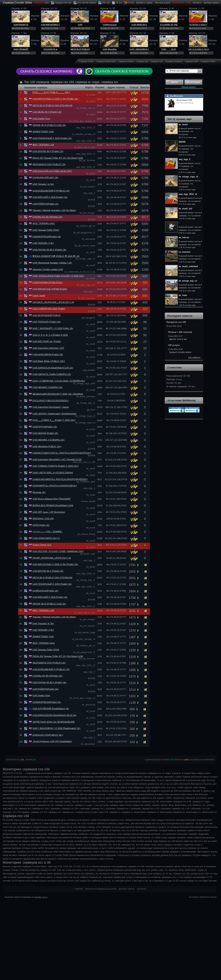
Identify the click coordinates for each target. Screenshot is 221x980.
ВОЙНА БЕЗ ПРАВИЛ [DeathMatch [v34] (53, 505)
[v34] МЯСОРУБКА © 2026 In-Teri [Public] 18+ (55, 99)
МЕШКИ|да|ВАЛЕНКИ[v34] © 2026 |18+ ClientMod (58, 394)
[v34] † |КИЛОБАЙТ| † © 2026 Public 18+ (53, 328)
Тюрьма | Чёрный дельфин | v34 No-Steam (54, 210)
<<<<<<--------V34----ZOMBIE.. (48, 532)
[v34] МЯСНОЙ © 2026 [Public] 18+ (50, 197)
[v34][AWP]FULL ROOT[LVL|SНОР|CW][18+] (55, 486)
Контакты (197, 3)
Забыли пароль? (189, 87)
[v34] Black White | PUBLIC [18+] (49, 361)
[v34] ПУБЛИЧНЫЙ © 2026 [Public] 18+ (52, 138)
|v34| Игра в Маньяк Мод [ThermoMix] (52, 499)
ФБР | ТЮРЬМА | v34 (43, 145)
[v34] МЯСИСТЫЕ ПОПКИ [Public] (50, 289)
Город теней (39, 296)
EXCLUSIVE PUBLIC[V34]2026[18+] (50, 401)
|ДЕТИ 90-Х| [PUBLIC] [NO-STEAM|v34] (52, 105)
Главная (79, 889)
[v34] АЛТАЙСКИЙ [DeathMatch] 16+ (51, 709)
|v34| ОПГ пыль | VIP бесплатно (49, 512)
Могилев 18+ (39, 492)
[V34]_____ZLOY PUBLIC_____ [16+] (51, 92)
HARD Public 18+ (41, 525)
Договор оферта (127, 889)
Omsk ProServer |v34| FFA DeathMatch (52, 741)
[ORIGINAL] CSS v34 (43, 518)
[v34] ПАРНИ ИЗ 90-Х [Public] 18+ (50, 250)
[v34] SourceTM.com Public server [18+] (52, 171)
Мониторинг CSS (184, 100)
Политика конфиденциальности (101, 889)
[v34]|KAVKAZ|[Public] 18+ (46, 177)
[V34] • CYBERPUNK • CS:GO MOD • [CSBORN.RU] (59, 381)
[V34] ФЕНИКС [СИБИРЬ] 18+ (48, 387)
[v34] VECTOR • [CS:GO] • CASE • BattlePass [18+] (58, 551)
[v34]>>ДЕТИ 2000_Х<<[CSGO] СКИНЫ (53, 473)
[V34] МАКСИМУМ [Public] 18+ (48, 355)
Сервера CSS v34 (61, 3)
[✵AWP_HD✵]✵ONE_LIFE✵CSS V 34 (52, 558)
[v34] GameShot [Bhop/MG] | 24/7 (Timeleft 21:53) (57, 460)
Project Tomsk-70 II (42, 545)
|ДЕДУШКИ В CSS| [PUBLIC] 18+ (49, 164)
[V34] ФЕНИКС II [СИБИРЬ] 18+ (49, 440)
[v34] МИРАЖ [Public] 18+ (45, 433)
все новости (194, 357)
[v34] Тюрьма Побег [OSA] (46, 230)
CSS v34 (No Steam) (85, 3)
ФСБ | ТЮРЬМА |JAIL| (44, 223)
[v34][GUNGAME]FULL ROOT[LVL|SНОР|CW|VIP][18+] (60, 479)
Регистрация (193, 82)
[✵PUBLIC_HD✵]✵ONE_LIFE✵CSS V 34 (53, 302)
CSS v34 (104, 3)
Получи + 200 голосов (180, 332)
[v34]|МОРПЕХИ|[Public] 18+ (47, 237)
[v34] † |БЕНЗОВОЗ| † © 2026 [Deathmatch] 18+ (57, 728)
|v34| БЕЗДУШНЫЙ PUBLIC (47, 315)
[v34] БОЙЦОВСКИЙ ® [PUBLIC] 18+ (51, 191)
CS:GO (129, 3)
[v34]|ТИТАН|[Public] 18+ (45, 427)
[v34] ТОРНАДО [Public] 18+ (47, 322)
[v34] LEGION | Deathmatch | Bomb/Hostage (54, 414)
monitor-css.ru (41, 897)
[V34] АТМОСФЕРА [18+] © (46, 538)
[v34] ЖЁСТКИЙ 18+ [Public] (47, 341)
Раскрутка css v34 (176, 322)
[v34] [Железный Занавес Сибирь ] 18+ (52, 263)
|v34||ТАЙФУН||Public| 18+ (46, 204)
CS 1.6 (117, 3)
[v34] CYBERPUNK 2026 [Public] (49, 309)
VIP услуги (174, 345)
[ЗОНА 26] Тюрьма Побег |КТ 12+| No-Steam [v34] (58, 158)
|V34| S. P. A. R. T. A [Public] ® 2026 (50, 335)
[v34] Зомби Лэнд (41, 119)
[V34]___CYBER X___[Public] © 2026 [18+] (54, 420)
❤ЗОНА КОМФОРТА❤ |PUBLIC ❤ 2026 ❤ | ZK (56, 256)
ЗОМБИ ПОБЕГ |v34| (43, 132)
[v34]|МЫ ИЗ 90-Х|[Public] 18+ (48, 217)
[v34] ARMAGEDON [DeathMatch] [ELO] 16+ (55, 715)
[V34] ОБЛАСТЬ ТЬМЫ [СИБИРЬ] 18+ (52, 374)
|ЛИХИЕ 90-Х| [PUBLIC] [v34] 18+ (49, 125)
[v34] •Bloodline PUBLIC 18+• (47, 446)
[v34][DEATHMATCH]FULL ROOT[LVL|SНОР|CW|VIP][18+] (62, 453)
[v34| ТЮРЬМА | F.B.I (43, 243)
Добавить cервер (144, 3)
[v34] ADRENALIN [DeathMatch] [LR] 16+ (53, 368)
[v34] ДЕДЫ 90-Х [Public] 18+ (47, 112)
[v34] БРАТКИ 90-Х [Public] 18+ (48, 151)
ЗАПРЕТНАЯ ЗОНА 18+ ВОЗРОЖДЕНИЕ (54, 722)
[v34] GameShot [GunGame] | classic (51, 407)
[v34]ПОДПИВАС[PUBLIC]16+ (48, 282)
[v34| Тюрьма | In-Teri (43, 184)
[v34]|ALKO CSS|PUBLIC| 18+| (48, 735)
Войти (175, 82)
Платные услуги (162, 3)
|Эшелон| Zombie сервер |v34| (48, 269)
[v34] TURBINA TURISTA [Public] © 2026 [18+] (55, 466)
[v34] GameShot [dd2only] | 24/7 (48, 348)
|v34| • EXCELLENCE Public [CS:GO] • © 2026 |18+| (58, 276)
